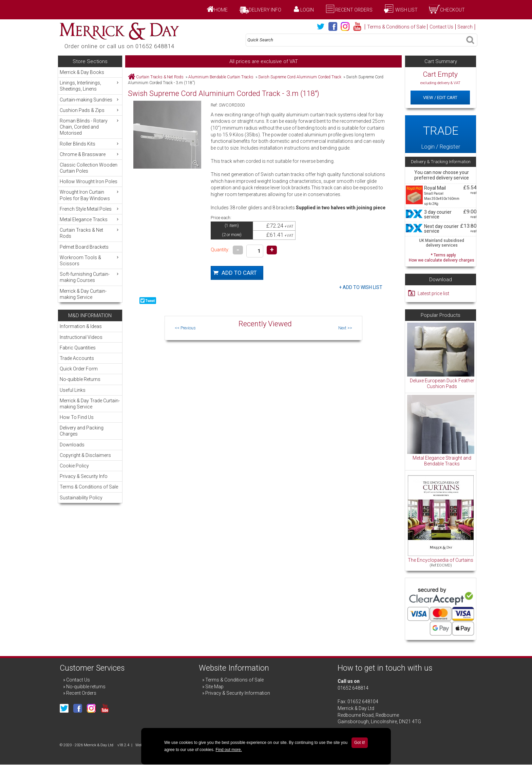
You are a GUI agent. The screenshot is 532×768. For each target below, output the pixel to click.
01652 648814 (353, 688)
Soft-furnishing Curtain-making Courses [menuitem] (90, 277)
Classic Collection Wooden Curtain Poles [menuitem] (89, 168)
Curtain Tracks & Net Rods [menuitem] (90, 233)
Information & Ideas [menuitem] (81, 326)
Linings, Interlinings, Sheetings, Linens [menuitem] (90, 86)
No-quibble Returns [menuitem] (80, 379)
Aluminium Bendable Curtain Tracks (221, 77)
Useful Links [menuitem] (73, 390)
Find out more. (229, 750)
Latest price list (433, 293)
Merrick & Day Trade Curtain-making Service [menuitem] (90, 404)
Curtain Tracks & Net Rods (160, 77)
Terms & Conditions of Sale (396, 27)
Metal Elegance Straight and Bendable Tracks (442, 461)
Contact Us (441, 27)
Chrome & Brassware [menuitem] (90, 154)
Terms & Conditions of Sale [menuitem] (89, 487)
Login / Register (440, 134)
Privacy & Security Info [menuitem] (84, 476)
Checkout (452, 10)
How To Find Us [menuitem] (77, 417)
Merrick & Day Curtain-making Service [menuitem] (83, 294)
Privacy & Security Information (238, 693)
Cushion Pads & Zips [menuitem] (90, 110)
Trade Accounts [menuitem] (77, 358)
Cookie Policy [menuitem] (74, 466)
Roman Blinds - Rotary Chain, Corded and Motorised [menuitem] (90, 127)
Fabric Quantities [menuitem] (78, 348)
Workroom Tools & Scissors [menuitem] (90, 260)
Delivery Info (265, 10)
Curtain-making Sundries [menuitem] (90, 100)
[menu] (90, 185)
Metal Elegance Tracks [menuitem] (90, 219)
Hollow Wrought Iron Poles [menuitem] (89, 181)
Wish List (406, 10)
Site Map (214, 687)
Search (465, 27)
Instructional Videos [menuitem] (81, 337)
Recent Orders (354, 10)
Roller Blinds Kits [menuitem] (90, 144)
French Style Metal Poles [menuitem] (90, 209)
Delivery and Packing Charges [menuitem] (82, 431)
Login (307, 10)
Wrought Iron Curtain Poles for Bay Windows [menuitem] (90, 195)
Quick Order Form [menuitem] (79, 369)
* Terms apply (442, 257)
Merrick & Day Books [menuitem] (82, 72)
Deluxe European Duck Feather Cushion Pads (442, 384)
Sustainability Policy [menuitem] (81, 498)
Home (221, 10)
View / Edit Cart (440, 98)
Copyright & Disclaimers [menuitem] (85, 455)
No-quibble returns (86, 687)
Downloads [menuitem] (72, 445)
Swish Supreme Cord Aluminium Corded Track (300, 77)
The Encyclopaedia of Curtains (441, 560)
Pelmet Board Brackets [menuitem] (84, 247)
